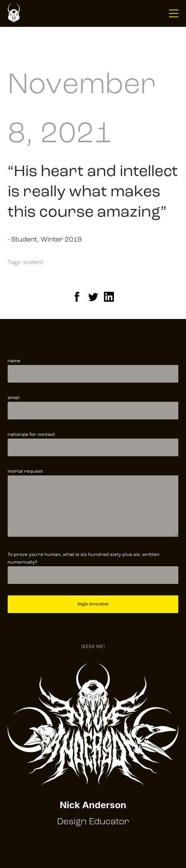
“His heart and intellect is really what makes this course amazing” (93, 192)
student (33, 262)
